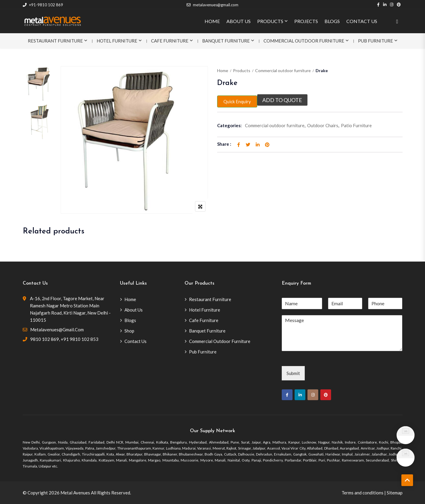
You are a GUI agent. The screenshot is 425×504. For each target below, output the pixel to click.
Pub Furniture (376, 41)
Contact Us (135, 341)
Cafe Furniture (170, 41)
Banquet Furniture (226, 41)
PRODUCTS (270, 21)
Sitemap (395, 493)
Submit (293, 373)
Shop (129, 331)
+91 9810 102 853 (80, 339)
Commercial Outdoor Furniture (304, 41)
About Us (134, 310)
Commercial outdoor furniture (283, 70)
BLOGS (332, 21)
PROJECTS (306, 21)
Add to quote (282, 100)
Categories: (229, 125)
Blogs (130, 320)
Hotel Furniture (117, 41)
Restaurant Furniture (55, 41)
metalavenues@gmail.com (212, 5)
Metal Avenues (75, 493)
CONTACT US (362, 21)
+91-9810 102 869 (43, 5)
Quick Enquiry (237, 101)
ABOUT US (239, 21)
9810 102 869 (45, 339)
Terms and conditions (362, 493)
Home (223, 70)
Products (242, 70)
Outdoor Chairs (323, 125)
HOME (212, 21)
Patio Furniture (356, 125)
